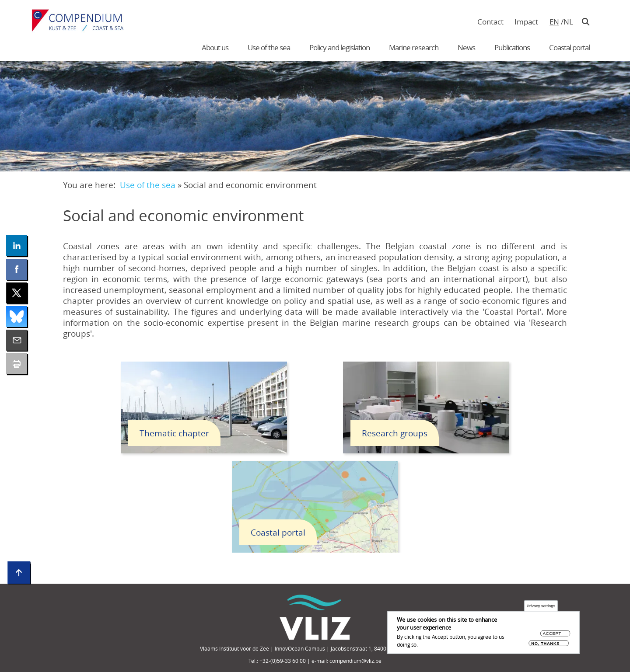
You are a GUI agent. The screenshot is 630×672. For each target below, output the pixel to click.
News (466, 47)
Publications (512, 47)
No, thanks (545, 643)
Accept (552, 634)
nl (568, 22)
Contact (490, 22)
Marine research (414, 47)
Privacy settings (541, 606)
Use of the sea (269, 47)
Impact (526, 22)
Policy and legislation (339, 47)
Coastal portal (569, 47)
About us (215, 47)
